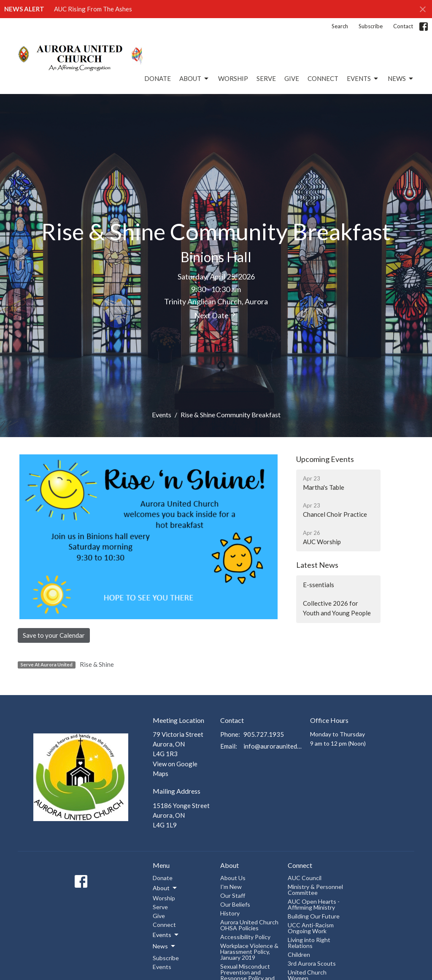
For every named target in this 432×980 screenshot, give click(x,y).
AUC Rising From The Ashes (93, 9)
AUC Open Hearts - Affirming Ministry (314, 904)
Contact (403, 26)
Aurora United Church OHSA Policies (249, 925)
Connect (323, 78)
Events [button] (166, 935)
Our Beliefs (235, 904)
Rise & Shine (97, 664)
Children (299, 954)
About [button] (165, 888)
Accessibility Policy (245, 937)
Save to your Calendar (54, 635)
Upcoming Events (325, 459)
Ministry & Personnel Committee (315, 890)
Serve (266, 78)
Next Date (216, 315)
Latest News (317, 565)
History (230, 913)
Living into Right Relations (309, 943)
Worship (233, 78)
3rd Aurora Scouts (312, 963)
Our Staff (233, 895)
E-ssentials (319, 585)
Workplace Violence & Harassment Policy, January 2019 (249, 952)
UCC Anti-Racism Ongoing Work (311, 928)
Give (292, 78)
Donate (158, 78)
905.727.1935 (264, 734)
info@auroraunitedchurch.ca (273, 746)
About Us (233, 878)
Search (340, 26)
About (194, 79)
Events (363, 79)
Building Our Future (314, 916)
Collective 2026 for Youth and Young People (337, 608)
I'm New (231, 887)
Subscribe (371, 26)
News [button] (165, 946)
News (401, 79)
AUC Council (305, 878)
